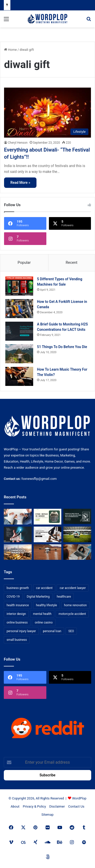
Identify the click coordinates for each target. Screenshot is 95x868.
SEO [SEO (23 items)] (71, 631)
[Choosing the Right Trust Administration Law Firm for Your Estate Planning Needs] (48, 534)
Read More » (20, 183)
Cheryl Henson (18, 143)
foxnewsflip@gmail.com (39, 479)
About (15, 806)
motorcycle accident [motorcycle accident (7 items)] (72, 614)
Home (10, 50)
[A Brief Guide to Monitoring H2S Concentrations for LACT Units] (19, 331)
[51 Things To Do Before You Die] (19, 354)
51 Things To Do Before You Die (62, 347)
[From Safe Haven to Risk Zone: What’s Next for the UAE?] (18, 552)
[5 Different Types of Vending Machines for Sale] (19, 286)
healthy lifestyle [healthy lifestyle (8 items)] (46, 605)
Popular (24, 263)
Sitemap (48, 815)
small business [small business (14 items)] (17, 640)
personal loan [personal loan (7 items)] (52, 631)
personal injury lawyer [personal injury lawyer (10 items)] (21, 631)
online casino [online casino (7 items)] (44, 623)
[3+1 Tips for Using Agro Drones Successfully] (48, 552)
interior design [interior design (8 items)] (16, 614)
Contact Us (76, 806)
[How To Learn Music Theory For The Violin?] (19, 376)
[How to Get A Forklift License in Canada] (19, 309)
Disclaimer (57, 806)
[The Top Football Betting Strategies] (77, 534)
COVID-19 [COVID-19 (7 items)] (13, 597)
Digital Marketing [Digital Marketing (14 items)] (38, 597)
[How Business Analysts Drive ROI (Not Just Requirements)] (18, 534)
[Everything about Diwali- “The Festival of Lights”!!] (48, 113)
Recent (71, 263)
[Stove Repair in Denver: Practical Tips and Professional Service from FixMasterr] (48, 517)
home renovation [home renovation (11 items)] (75, 605)
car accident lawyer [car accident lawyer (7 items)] (73, 588)
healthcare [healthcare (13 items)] (64, 597)
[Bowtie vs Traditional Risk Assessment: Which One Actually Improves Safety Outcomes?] (18, 517)
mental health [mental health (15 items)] (42, 614)
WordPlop (79, 798)
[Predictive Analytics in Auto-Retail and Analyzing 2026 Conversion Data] (77, 517)
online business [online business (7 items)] (17, 623)
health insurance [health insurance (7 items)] (18, 605)
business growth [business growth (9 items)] (18, 588)
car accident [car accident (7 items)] (44, 588)
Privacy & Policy (34, 806)
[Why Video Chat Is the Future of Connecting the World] (77, 552)
